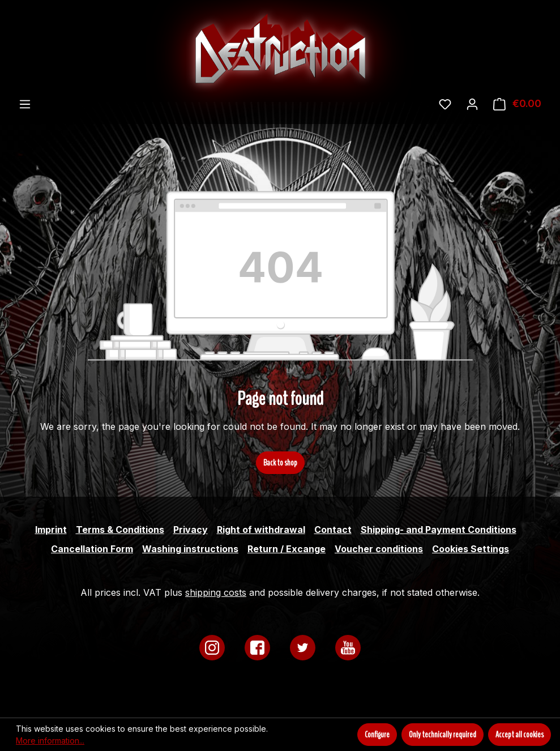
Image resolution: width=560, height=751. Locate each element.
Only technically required (443, 735)
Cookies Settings (471, 549)
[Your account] (472, 104)
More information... (50, 741)
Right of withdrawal (261, 530)
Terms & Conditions (120, 530)
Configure (377, 735)
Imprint (51, 530)
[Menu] (25, 104)
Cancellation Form (92, 549)
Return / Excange (287, 549)
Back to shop (280, 463)
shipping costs (216, 592)
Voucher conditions (379, 549)
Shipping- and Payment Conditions (439, 530)
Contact (333, 530)
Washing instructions (190, 549)
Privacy (191, 530)
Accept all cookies (520, 735)
